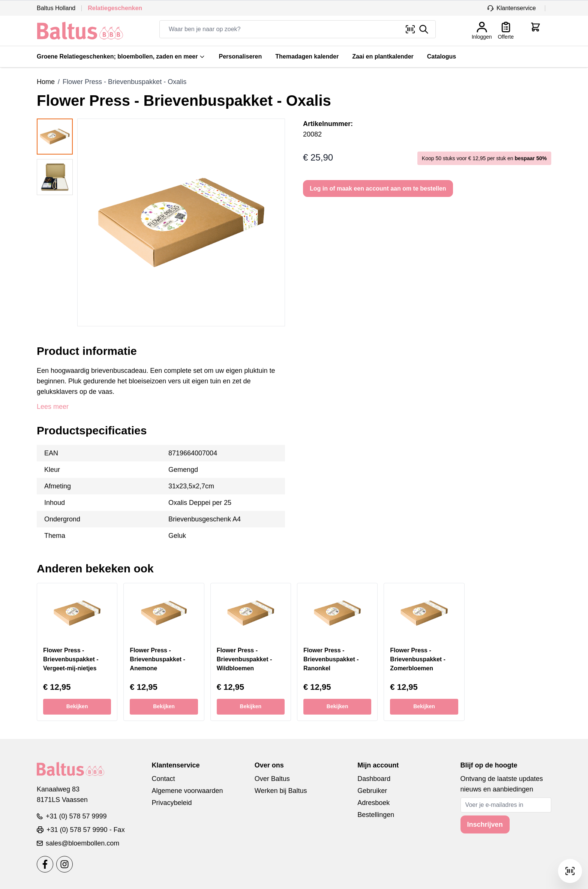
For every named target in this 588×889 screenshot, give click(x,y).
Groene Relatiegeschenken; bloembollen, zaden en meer (121, 56)
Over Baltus (272, 779)
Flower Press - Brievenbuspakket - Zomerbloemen (418, 659)
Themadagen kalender (307, 56)
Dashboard (374, 779)
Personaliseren (240, 56)
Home (46, 82)
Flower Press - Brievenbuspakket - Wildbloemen (244, 659)
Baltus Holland (56, 8)
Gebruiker (372, 791)
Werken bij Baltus (281, 791)
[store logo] (80, 31)
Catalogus (442, 56)
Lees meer (53, 407)
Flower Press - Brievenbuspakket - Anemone (157, 659)
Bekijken (77, 706)
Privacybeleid (172, 803)
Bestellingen (376, 815)
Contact (163, 779)
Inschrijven (485, 824)
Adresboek (373, 803)
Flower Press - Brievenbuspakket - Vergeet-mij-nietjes (71, 659)
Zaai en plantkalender (383, 56)
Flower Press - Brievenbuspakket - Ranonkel (331, 659)
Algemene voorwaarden (187, 791)
